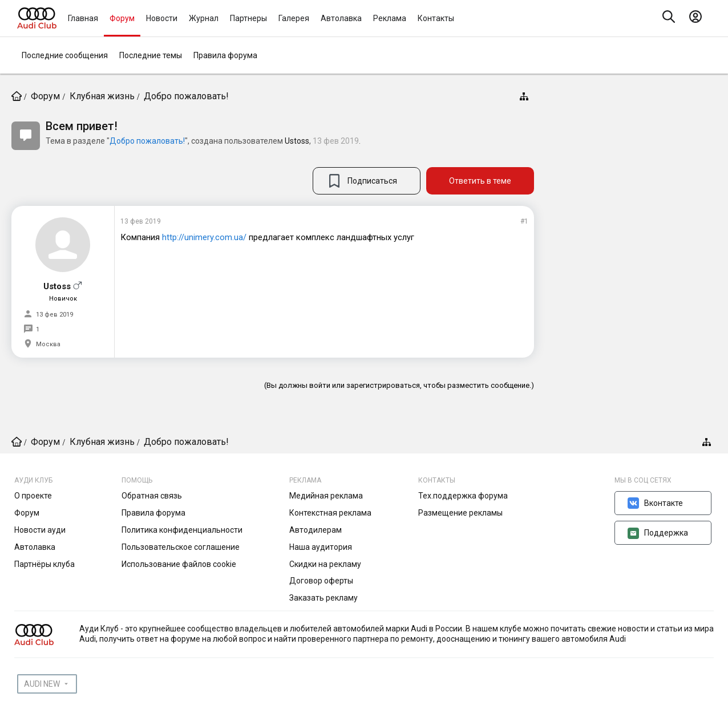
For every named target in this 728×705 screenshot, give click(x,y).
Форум (122, 18)
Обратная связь (152, 496)
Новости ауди (40, 530)
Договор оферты (321, 581)
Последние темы (151, 55)
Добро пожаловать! (147, 141)
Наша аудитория (321, 547)
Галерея (294, 18)
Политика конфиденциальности (182, 530)
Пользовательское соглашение (181, 547)
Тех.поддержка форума (463, 496)
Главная (83, 18)
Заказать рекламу (323, 598)
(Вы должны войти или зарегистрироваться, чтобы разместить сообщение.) (399, 385)
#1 (524, 221)
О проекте (33, 496)
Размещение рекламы (460, 513)
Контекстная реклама (330, 513)
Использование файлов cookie (179, 564)
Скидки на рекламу (325, 564)
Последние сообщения (65, 55)
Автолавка (341, 18)
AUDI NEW (42, 684)
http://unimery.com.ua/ (204, 237)
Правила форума (225, 55)
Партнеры (248, 18)
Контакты (436, 18)
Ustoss (297, 141)
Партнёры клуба (45, 564)
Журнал (204, 18)
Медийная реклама (326, 496)
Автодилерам (316, 530)
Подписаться (372, 181)
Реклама (390, 18)
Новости (162, 18)
